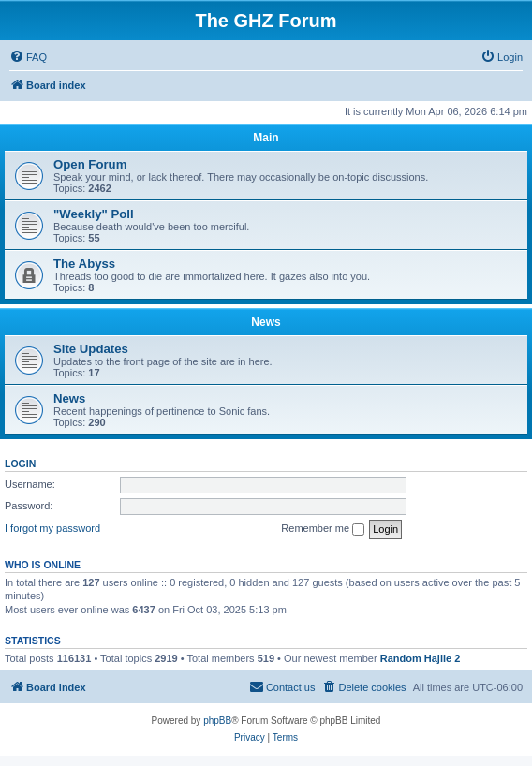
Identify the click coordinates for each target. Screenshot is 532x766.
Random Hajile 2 (421, 658)
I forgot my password (52, 528)
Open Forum (90, 164)
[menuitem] (28, 57)
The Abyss (84, 264)
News (266, 322)
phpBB (217, 721)
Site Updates (91, 349)
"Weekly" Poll (94, 214)
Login (20, 464)
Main (266, 138)
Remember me (323, 529)
